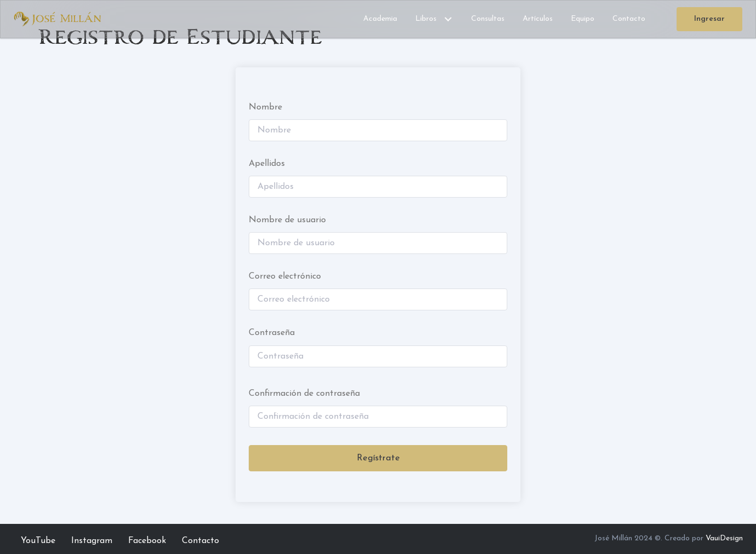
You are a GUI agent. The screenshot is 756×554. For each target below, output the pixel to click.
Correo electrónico (285, 276)
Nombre (265, 107)
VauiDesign (724, 538)
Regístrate (378, 458)
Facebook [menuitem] (147, 541)
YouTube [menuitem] (38, 541)
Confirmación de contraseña (304, 394)
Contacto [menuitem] (201, 541)
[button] (448, 19)
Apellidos (267, 164)
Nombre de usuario (287, 220)
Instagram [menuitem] (92, 541)
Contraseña (272, 333)
